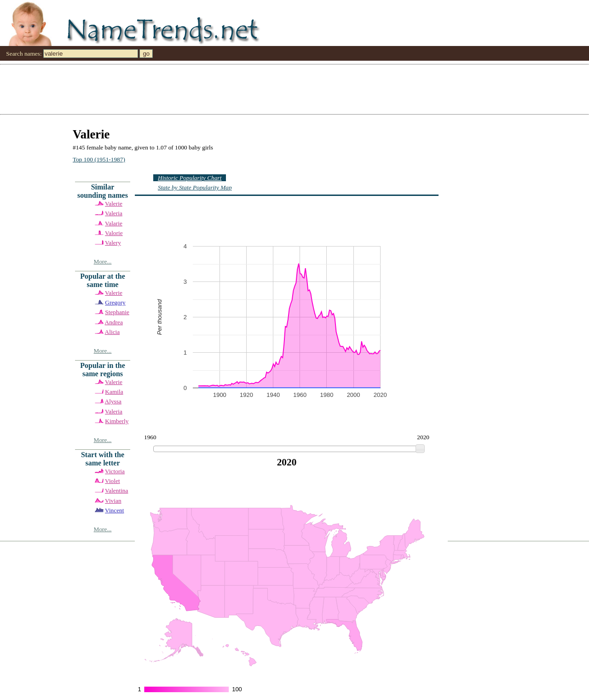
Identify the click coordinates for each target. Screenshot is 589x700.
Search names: (24, 54)
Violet (113, 481)
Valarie (114, 223)
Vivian (113, 501)
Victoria (115, 471)
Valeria (114, 213)
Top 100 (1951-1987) (99, 159)
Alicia (113, 332)
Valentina (116, 491)
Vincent (114, 510)
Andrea (114, 322)
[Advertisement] (276, 89)
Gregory (115, 302)
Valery (113, 243)
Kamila (114, 392)
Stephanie (117, 312)
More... (103, 261)
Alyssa (113, 401)
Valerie (114, 204)
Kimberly (117, 421)
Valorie (114, 233)
